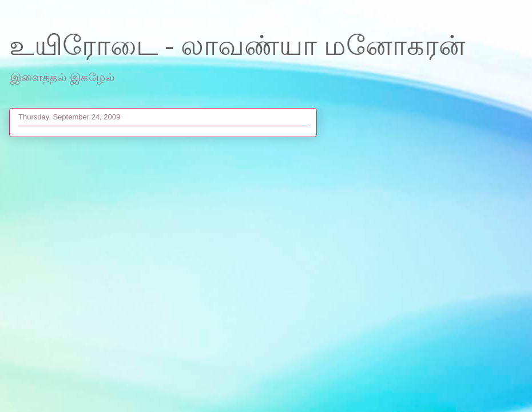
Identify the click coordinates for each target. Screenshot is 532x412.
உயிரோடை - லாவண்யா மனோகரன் (237, 45)
